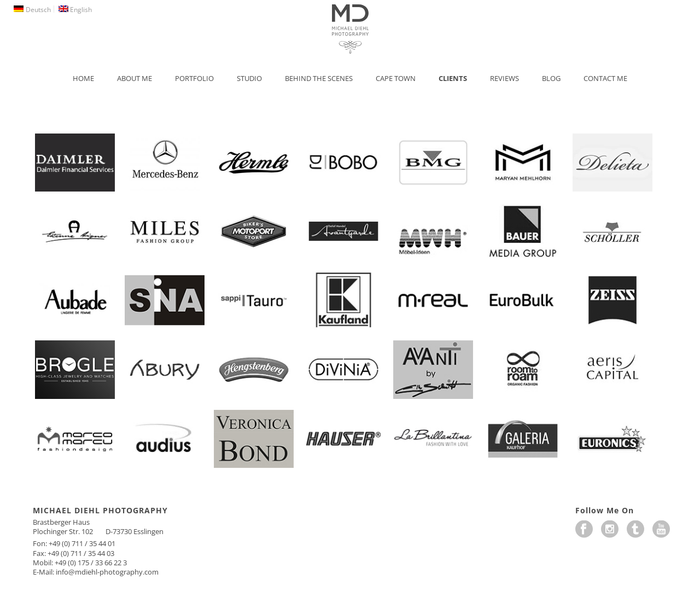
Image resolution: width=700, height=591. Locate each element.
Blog (551, 78)
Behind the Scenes (319, 78)
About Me (135, 78)
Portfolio (194, 78)
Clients (453, 78)
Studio (249, 78)
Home (83, 78)
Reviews (504, 78)
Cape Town (396, 78)
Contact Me (605, 78)
